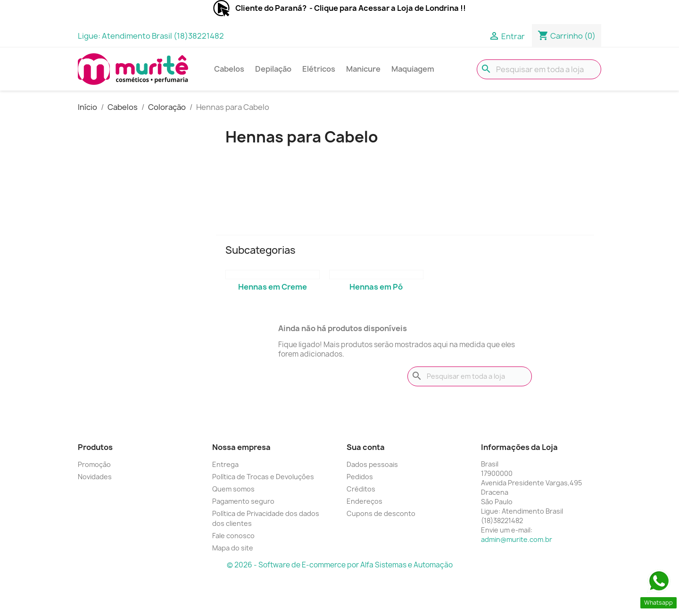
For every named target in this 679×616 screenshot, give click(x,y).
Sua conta (366, 447)
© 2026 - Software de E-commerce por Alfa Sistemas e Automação (340, 565)
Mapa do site (233, 548)
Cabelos (229, 69)
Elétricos (319, 69)
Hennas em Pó (376, 287)
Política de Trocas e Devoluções (263, 477)
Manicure (363, 69)
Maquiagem (413, 69)
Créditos (361, 489)
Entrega (225, 464)
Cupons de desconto (381, 513)
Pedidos (360, 477)
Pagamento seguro (243, 501)
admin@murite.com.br (517, 539)
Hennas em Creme (273, 287)
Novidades (95, 477)
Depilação (273, 69)
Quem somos (233, 489)
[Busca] (539, 69)
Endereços (364, 501)
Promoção (94, 464)
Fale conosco (233, 536)
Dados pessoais (372, 464)
